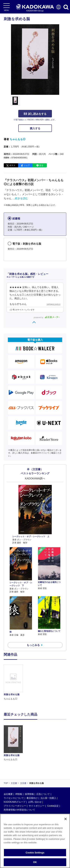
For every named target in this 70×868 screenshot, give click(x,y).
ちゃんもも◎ (18, 139)
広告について (43, 794)
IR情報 (19, 794)
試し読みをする (35, 114)
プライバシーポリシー (15, 806)
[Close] (66, 819)
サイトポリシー (37, 806)
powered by (47, 317)
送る (41, 165)
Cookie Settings (35, 853)
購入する (35, 128)
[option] (14, 683)
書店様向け (32, 798)
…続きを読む (20, 198)
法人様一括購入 (48, 798)
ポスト (12, 165)
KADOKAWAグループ (15, 802)
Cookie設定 (53, 806)
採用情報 (29, 794)
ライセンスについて (14, 798)
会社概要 (8, 794)
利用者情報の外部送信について (19, 810)
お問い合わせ (35, 802)
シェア (27, 165)
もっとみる (33, 645)
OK (35, 862)
